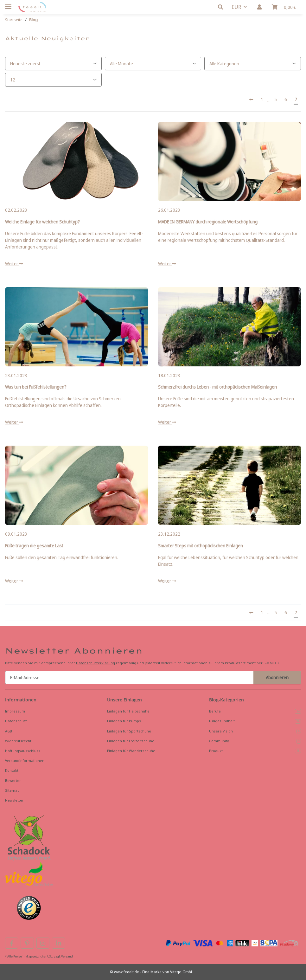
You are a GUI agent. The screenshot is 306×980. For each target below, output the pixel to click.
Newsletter (14, 800)
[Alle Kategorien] (253, 64)
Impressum (15, 711)
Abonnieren (277, 677)
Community (255, 741)
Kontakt (12, 770)
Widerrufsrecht (18, 741)
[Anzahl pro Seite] (53, 80)
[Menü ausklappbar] (8, 4)
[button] (222, 7)
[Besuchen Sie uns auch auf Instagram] (43, 943)
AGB (9, 731)
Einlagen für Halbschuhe (128, 711)
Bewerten (13, 780)
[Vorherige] (251, 100)
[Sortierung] (53, 64)
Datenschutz (16, 721)
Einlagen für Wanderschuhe (131, 751)
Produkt (255, 751)
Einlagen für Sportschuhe (129, 731)
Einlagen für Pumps (124, 721)
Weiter (14, 264)
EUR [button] (236, 7)
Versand (67, 956)
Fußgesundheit (255, 721)
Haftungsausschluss (23, 751)
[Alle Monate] (153, 64)
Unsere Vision (255, 731)
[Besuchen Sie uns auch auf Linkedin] (58, 943)
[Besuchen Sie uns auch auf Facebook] (12, 943)
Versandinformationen (25, 761)
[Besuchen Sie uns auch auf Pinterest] (27, 943)
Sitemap (12, 790)
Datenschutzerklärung (96, 663)
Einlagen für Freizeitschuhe (131, 741)
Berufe (255, 711)
